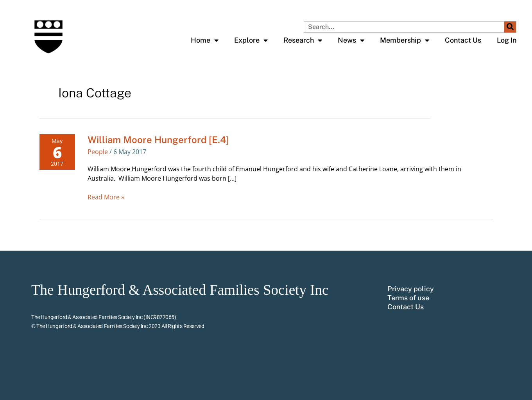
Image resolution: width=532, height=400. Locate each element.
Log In (507, 40)
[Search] (510, 27)
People (98, 152)
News (351, 40)
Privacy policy (411, 289)
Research (303, 40)
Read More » (106, 197)
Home (205, 40)
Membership (405, 40)
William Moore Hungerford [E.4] (158, 140)
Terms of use (408, 298)
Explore (251, 40)
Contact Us (463, 40)
